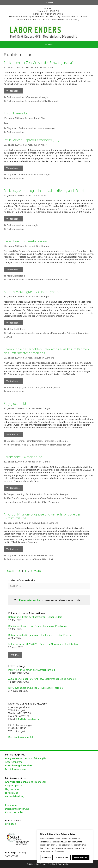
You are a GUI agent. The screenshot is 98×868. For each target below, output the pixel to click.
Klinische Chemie (45, 555)
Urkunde (33, 502)
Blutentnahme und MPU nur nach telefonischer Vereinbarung (48, 19)
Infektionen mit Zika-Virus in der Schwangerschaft (39, 63)
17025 (10, 498)
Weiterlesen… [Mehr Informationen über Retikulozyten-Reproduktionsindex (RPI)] (13, 168)
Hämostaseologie (46, 128)
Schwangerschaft (33, 101)
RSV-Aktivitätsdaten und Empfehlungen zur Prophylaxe (38, 626)
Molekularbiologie (16, 276)
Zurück (9, 571)
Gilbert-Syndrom (33, 333)
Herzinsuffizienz (33, 559)
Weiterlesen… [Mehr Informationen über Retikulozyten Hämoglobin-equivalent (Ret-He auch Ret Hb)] (13, 219)
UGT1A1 (8, 337)
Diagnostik (12, 128)
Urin (69, 445)
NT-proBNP (48, 559)
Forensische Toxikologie (56, 441)
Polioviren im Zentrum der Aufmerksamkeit (32, 670)
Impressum (11, 805)
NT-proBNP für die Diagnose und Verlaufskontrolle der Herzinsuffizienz (42, 516)
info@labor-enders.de (52, 14)
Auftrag (42, 498)
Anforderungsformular (26, 498)
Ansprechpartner (14, 762)
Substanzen (71, 498)
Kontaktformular (14, 812)
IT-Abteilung (12, 793)
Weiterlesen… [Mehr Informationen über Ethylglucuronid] (13, 434)
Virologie (43, 97)
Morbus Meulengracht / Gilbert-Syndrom (33, 292)
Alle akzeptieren (80, 857)
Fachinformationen (15, 769)
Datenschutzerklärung (17, 809)
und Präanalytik (26, 758)
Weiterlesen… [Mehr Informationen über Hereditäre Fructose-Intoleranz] (13, 269)
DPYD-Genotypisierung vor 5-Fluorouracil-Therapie (36, 688)
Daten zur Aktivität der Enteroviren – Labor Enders (35, 617)
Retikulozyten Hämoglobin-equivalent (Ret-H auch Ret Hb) (45, 191)
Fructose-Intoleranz (35, 280)
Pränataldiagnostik (51, 387)
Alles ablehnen (62, 857)
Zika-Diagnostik (51, 101)
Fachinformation (15, 97)
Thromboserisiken (17, 113)
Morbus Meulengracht (54, 333)
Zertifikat (43, 502)
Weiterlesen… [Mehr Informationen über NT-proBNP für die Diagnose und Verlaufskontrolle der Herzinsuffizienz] (13, 549)
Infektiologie (31, 97)
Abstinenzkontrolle (16, 445)
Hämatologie (43, 174)
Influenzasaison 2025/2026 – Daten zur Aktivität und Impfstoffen (43, 644)
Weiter (39, 571)
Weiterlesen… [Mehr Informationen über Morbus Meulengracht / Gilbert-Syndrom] (13, 323)
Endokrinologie (14, 387)
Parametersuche (30, 600)
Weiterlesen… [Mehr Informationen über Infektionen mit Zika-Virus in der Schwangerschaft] (13, 91)
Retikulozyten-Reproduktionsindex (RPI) (31, 140)
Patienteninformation (57, 280)
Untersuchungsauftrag (15, 502)
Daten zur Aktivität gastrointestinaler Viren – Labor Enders (40, 635)
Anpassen (47, 857)
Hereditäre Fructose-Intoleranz (26, 241)
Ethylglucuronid (15, 403)
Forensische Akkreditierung (23, 457)
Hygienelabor (12, 789)
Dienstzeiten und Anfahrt (22, 737)
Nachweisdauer (58, 445)
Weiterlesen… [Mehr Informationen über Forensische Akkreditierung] (13, 488)
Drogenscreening (16, 441)
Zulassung (54, 502)
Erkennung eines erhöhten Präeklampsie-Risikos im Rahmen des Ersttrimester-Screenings (46, 351)
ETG (29, 445)
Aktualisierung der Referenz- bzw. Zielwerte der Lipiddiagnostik (42, 679)
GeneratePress (64, 864)
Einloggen (11, 824)
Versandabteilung (15, 796)
